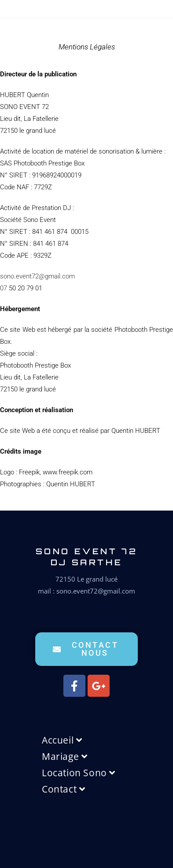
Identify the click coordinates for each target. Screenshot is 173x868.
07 (4, 288)
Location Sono (79, 773)
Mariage (64, 756)
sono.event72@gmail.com (37, 276)
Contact (63, 789)
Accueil (62, 740)
